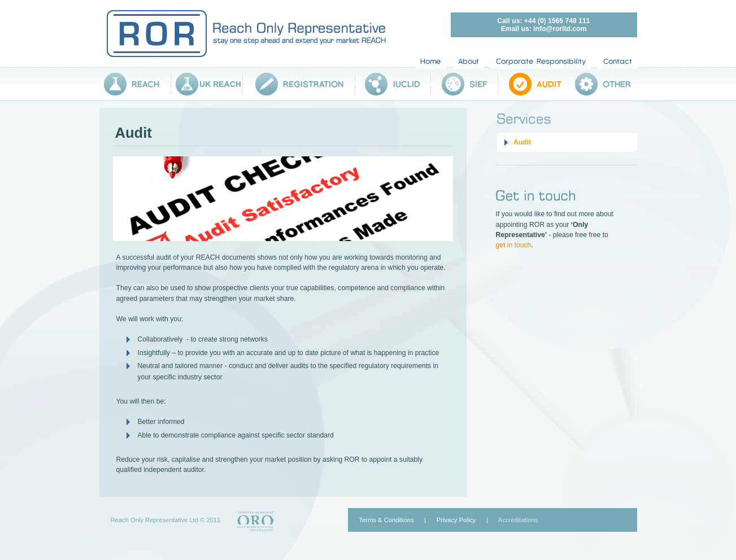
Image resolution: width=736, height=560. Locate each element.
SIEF (465, 84)
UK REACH (207, 84)
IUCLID (393, 84)
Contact (617, 62)
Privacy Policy (456, 520)
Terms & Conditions (387, 520)
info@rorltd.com (560, 29)
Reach (135, 84)
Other (601, 84)
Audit (531, 84)
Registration (299, 84)
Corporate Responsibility (541, 62)
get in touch (514, 245)
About (469, 62)
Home (431, 62)
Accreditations (518, 520)
